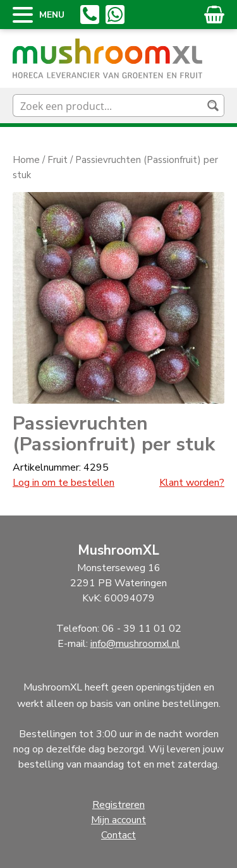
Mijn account (118, 820)
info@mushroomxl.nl (135, 644)
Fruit (58, 160)
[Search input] (108, 105)
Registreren (118, 805)
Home (26, 160)
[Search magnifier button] (213, 105)
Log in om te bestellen (64, 483)
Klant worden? (192, 483)
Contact (118, 835)
